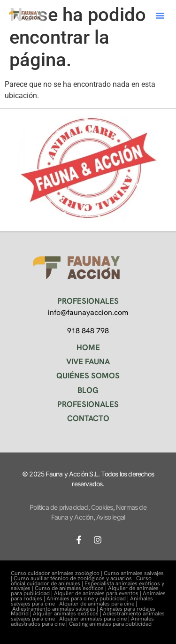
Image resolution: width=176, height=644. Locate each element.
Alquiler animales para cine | (95, 619)
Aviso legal (111, 517)
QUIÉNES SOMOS (88, 376)
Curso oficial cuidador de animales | (81, 581)
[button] (160, 15)
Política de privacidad (59, 507)
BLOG (88, 390)
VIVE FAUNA (88, 361)
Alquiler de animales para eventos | (98, 593)
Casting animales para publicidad (110, 624)
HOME (88, 347)
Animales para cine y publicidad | (88, 598)
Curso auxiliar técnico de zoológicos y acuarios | (75, 578)
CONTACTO (88, 418)
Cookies (102, 507)
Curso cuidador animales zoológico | (57, 573)
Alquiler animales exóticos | (68, 613)
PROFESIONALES (88, 404)
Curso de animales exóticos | (71, 588)
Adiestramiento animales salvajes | (56, 609)
